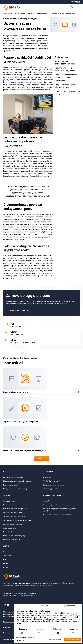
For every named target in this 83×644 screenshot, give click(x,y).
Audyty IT (46, 501)
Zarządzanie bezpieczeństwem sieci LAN (17, 520)
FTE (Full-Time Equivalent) (51, 481)
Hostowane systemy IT (11, 485)
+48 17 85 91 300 (17, 335)
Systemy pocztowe (10, 528)
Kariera (6, 563)
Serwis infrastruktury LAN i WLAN (14, 516)
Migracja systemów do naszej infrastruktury (18, 481)
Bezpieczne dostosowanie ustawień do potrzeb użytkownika (66, 78)
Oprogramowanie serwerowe (13, 524)
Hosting (6, 472)
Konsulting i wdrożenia (52, 495)
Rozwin (42, 459)
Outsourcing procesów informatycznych (56, 505)
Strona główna (8, 13)
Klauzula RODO (8, 627)
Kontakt (6, 567)
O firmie (6, 552)
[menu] (78, 8)
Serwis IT (24, 13)
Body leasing (47, 477)
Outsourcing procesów (50, 489)
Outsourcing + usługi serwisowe (53, 485)
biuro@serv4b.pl (16, 327)
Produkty (16, 13)
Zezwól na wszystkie (72, 639)
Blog (5, 560)
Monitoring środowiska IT (12, 540)
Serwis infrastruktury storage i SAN (15, 509)
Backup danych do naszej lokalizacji (15, 489)
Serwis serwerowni (10, 501)
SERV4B (6, 546)
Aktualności (7, 556)
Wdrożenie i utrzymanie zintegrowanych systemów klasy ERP (60, 510)
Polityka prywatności (10, 622)
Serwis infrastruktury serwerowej (14, 505)
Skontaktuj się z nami (18, 310)
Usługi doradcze (9, 532)
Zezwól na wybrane (55, 639)
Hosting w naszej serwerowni (13, 477)
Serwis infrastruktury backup (13, 513)
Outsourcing (48, 472)
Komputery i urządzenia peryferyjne (38, 13)
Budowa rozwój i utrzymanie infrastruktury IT (58, 515)
